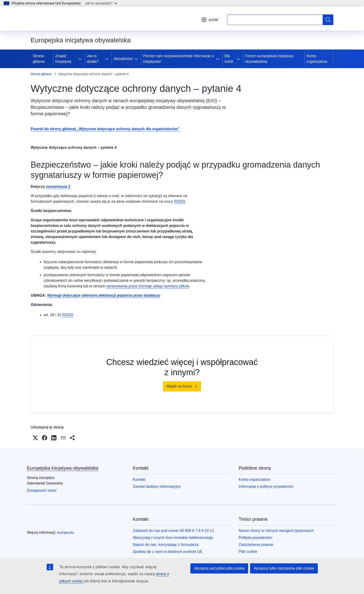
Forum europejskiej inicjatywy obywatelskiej (269, 59)
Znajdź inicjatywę (63, 59)
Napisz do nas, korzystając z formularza (166, 545)
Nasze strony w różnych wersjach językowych (276, 531)
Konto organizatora (317, 59)
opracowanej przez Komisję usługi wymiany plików (148, 286)
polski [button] (210, 20)
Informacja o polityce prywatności (266, 486)
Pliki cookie (248, 552)
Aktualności (123, 59)
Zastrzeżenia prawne (256, 545)
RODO (179, 201)
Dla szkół (229, 59)
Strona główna (39, 59)
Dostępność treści (42, 490)
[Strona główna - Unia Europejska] (56, 19)
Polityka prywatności (255, 538)
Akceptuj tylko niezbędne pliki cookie (284, 568)
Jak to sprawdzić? (101, 3)
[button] (35, 438)
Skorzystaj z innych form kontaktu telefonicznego (173, 538)
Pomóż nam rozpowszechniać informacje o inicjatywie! (178, 59)
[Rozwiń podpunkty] (81, 59)
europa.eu (65, 533)
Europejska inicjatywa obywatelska (63, 468)
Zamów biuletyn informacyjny (157, 486)
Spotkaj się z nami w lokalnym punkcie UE (168, 552)
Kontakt (139, 480)
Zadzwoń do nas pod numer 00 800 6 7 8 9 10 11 (173, 531)
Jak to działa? (93, 59)
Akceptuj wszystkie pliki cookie (219, 568)
